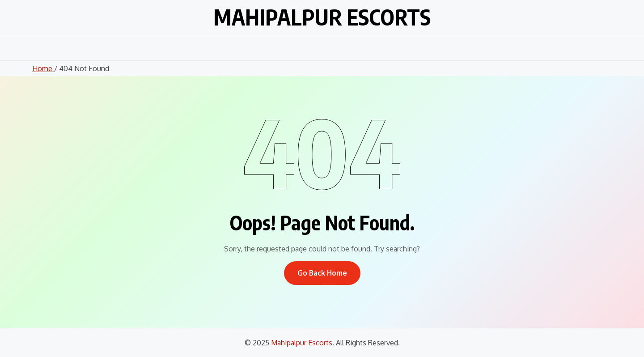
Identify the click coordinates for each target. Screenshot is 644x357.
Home (43, 68)
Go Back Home (322, 273)
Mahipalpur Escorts (322, 17)
